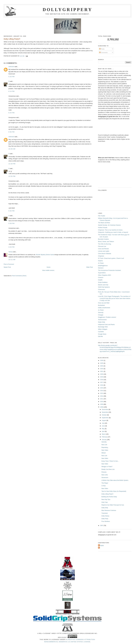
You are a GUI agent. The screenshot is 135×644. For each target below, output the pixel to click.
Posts (102, 49)
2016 (102, 385)
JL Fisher (101, 263)
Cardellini (101, 332)
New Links (105, 475)
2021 (102, 371)
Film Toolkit (102, 216)
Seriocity (101, 312)
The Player (105, 483)
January (105, 440)
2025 (102, 363)
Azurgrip (101, 545)
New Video (105, 450)
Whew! (104, 453)
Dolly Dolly (105, 508)
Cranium (101, 277)
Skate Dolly (102, 322)
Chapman (101, 256)
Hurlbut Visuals (103, 228)
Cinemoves (102, 289)
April (103, 431)
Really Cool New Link (108, 469)
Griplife (100, 280)
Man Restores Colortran (109, 510)
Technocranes (102, 320)
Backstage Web (103, 327)
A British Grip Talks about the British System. (115, 480)
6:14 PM (11, 91)
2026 (102, 360)
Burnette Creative (103, 239)
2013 (102, 393)
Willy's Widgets (103, 329)
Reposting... (105, 447)
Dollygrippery (68, 10)
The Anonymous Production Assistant (109, 270)
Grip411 (101, 261)
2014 (102, 391)
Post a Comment (9, 264)
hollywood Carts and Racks (106, 324)
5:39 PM (11, 223)
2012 (102, 396)
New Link (104, 445)
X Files (104, 486)
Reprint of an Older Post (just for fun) (113, 505)
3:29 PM (11, 247)
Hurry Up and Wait (104, 303)
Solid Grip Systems (104, 287)
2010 (102, 402)
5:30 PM (11, 211)
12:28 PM (12, 164)
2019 (102, 377)
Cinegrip (101, 315)
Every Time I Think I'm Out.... (110, 461)
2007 (102, 525)
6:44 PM (11, 113)
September (105, 418)
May (103, 429)
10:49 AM (12, 149)
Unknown (11, 67)
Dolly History (105, 516)
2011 (102, 399)
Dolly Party (105, 519)
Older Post (89, 267)
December (105, 409)
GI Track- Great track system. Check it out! (111, 258)
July (103, 423)
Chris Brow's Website (105, 254)
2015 (102, 388)
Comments (103, 53)
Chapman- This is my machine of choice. (110, 230)
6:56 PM (11, 132)
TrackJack (105, 513)
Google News (102, 334)
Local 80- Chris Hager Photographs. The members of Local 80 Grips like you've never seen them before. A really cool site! (114, 298)
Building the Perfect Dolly (109, 497)
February (105, 437)
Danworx (101, 268)
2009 (102, 404)
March (104, 434)
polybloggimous (103, 266)
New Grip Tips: (106, 499)
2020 (102, 374)
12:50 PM (12, 176)
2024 (102, 366)
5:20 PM (11, 77)
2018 (102, 380)
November (105, 412)
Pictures (104, 472)
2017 (102, 382)
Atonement (105, 478)
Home (49, 267)
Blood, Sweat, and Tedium (106, 242)
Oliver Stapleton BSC (105, 275)
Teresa (10, 252)
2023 (102, 369)
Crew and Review (103, 249)
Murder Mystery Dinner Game (45, 255)
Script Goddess (103, 282)
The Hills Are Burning (105, 244)
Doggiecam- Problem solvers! (107, 317)
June (104, 426)
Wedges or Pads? (107, 467)
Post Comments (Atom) (19, 276)
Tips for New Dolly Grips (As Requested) (114, 491)
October (105, 415)
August (104, 420)
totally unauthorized (104, 308)
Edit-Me (100, 336)
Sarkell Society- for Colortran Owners (109, 225)
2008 (102, 407)
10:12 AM (12, 260)
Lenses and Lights (104, 251)
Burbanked (101, 305)
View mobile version (48, 270)
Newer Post (7, 267)
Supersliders (102, 273)
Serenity (104, 442)
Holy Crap (105, 502)
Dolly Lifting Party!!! (107, 494)
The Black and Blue (104, 223)
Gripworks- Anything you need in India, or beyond (113, 232)
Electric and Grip (103, 285)
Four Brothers (106, 521)
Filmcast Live (102, 246)
